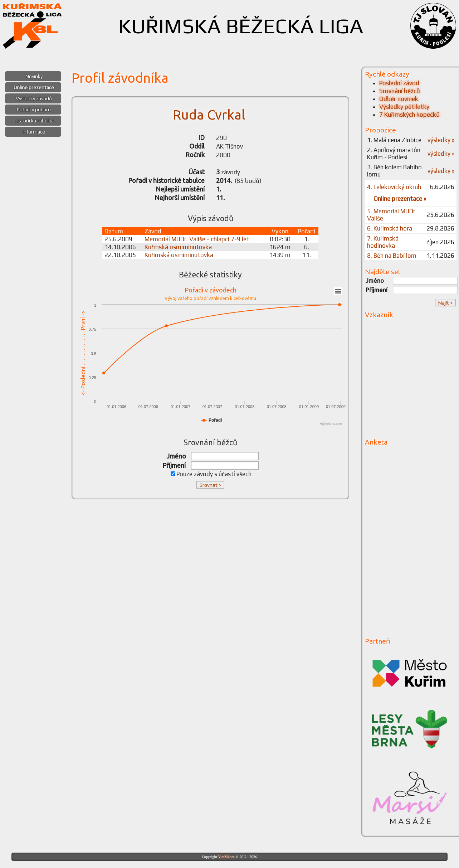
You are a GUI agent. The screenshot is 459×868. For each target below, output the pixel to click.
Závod (153, 231)
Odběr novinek (399, 99)
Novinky (34, 76)
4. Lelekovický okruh (394, 187)
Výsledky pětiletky (404, 107)
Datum (114, 231)
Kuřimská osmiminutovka (179, 255)
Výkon (280, 231)
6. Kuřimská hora (390, 228)
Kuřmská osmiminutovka (178, 247)
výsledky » (441, 140)
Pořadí (307, 231)
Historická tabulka (34, 121)
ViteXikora (226, 857)
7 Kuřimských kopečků (409, 115)
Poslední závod (399, 83)
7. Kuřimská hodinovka (383, 242)
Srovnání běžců (400, 91)
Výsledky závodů (34, 98)
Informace (34, 132)
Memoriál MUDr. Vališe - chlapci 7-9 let (197, 239)
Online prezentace (34, 87)
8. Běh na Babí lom (392, 256)
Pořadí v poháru (34, 110)
